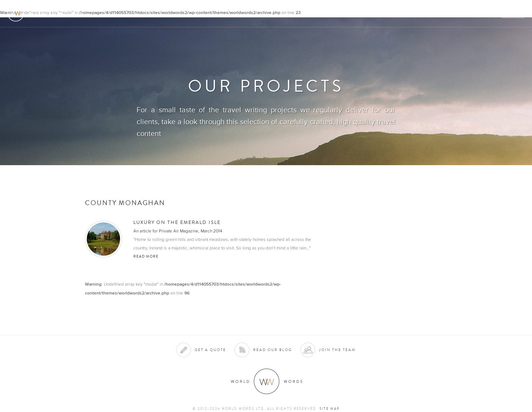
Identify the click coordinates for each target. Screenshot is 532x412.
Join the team (337, 350)
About (316, 13)
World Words (47, 13)
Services (345, 13)
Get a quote (210, 350)
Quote (513, 13)
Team (435, 13)
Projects (407, 13)
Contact (462, 13)
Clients (376, 13)
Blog (489, 13)
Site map (330, 409)
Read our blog (272, 350)
